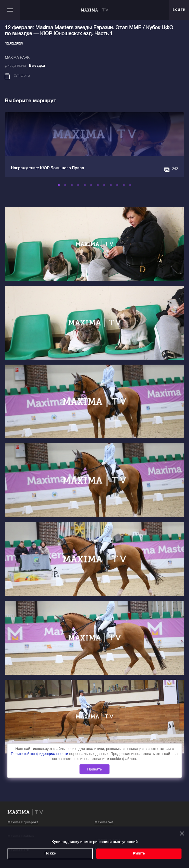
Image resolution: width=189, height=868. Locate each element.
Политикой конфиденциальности (40, 754)
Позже (50, 854)
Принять (95, 769)
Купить (139, 854)
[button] (59, 185)
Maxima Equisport (23, 822)
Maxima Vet (104, 822)
